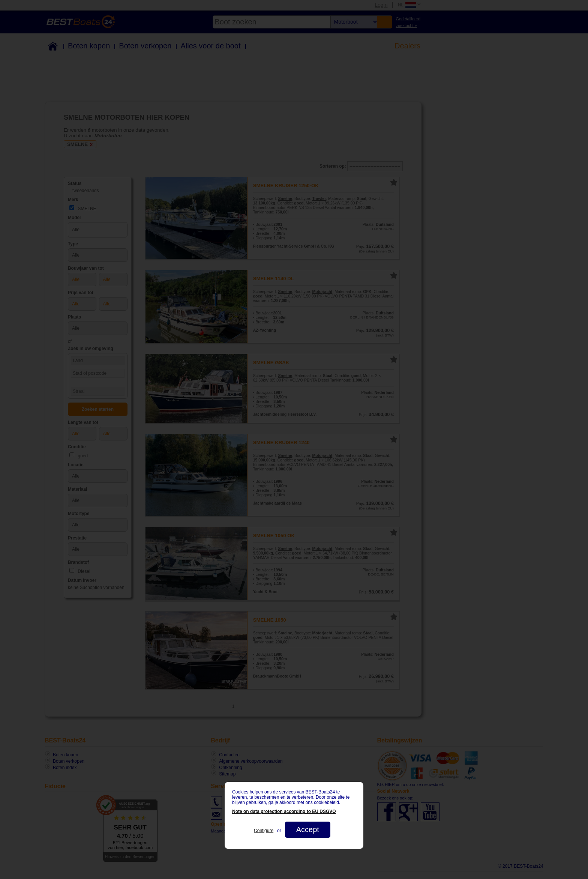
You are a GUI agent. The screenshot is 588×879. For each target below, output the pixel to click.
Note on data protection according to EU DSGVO (284, 811)
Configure (264, 831)
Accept (308, 829)
